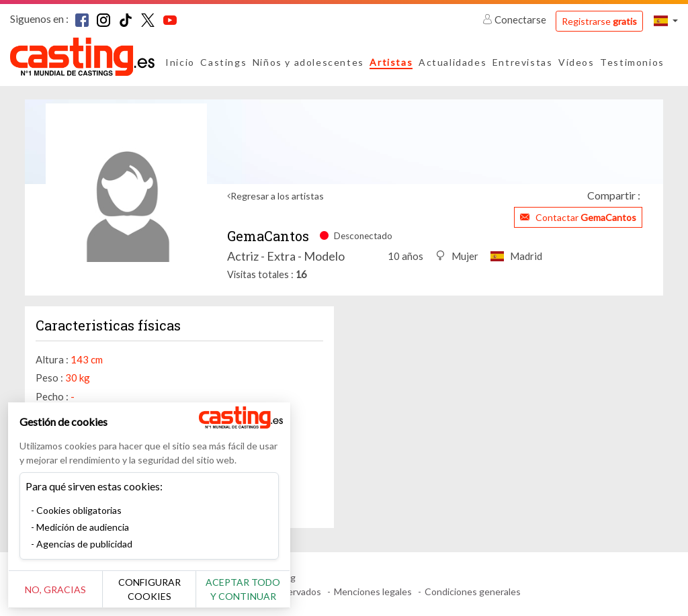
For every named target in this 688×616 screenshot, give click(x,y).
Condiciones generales (473, 591)
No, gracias (55, 589)
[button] (666, 20)
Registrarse (599, 21)
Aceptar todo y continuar (243, 589)
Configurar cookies (149, 589)
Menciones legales (373, 591)
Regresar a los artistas (277, 196)
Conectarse (515, 19)
